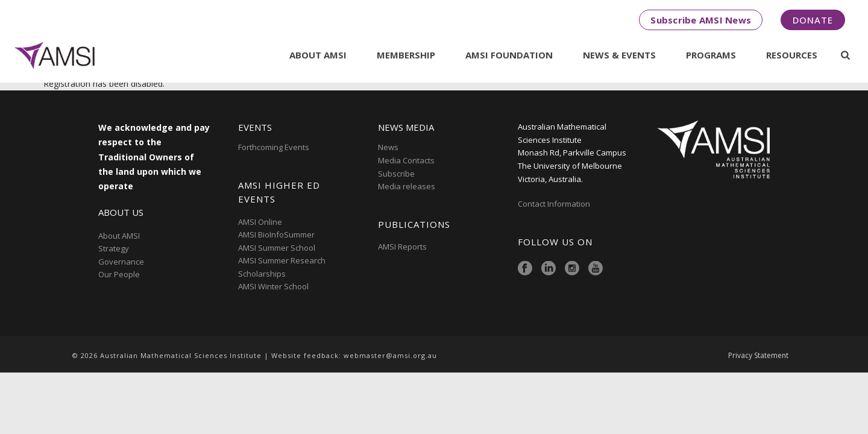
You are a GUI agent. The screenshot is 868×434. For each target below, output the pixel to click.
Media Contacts (406, 160)
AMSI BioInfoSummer (276, 234)
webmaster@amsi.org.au (390, 355)
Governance (121, 262)
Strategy (114, 248)
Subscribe (396, 174)
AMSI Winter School (273, 286)
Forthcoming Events (274, 147)
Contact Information (555, 204)
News (388, 147)
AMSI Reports (402, 247)
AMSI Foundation (509, 55)
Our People (119, 274)
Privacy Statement (758, 356)
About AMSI (318, 55)
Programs (711, 55)
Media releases (407, 186)
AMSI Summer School (277, 248)
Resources (792, 55)
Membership (406, 55)
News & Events (619, 55)
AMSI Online (260, 222)
